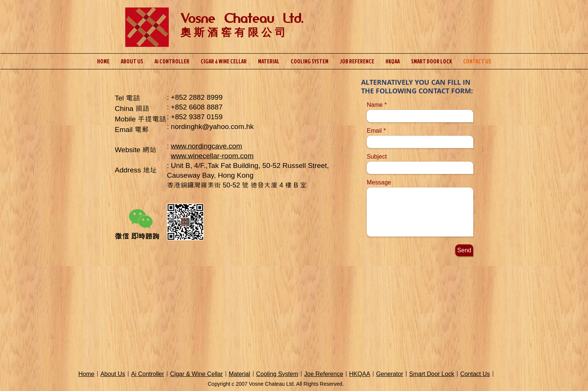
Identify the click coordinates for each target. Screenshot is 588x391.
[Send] (464, 250)
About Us (113, 374)
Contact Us (475, 374)
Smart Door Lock (432, 374)
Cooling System (277, 374)
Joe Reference (324, 374)
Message (379, 183)
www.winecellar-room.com (212, 156)
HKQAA (360, 374)
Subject (377, 157)
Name (375, 105)
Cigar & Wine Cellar (196, 374)
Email (374, 131)
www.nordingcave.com (207, 146)
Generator (390, 374)
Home (86, 374)
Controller (150, 374)
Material (239, 374)
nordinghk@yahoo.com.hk (212, 127)
